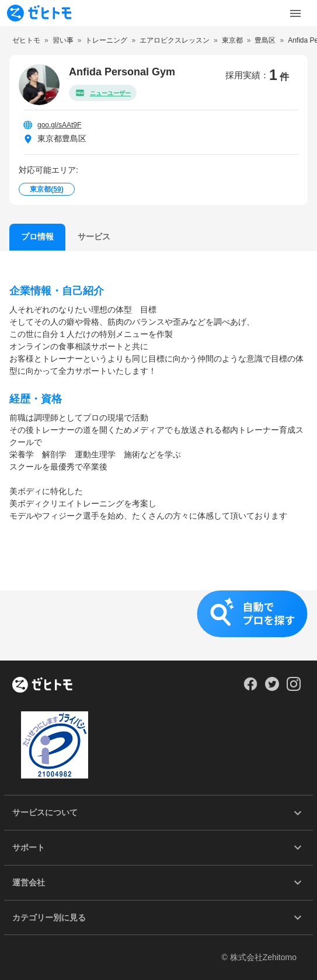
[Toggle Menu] (295, 13)
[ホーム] (42, 686)
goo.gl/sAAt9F (59, 125)
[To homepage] (39, 13)
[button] (158, 625)
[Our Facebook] (250, 688)
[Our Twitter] (272, 688)
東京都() (46, 189)
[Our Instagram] (294, 688)
